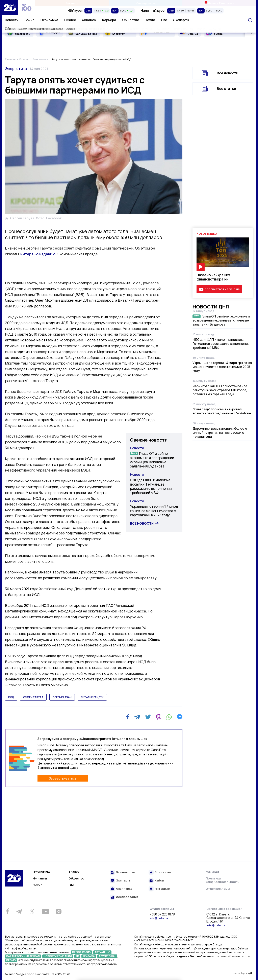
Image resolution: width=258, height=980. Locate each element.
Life (164, 20)
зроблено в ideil (242, 974)
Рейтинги (72, 3)
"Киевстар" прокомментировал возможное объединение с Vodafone (222, 411)
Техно (150, 20)
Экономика (49, 20)
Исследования (127, 897)
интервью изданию (38, 254)
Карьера (109, 20)
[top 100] (27, 8)
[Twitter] (148, 717)
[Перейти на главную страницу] (10, 8)
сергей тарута (33, 697)
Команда (212, 872)
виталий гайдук (92, 697)
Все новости (142, 523)
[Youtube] (45, 911)
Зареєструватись (63, 778)
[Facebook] (128, 717)
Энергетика (16, 69)
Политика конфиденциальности (223, 880)
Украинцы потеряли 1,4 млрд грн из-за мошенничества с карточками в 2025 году (154, 511)
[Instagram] (59, 911)
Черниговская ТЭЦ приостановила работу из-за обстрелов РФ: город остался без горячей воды (220, 390)
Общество (131, 20)
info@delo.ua (216, 925)
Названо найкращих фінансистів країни (213, 277)
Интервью (162, 889)
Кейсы (159, 881)
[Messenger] (180, 717)
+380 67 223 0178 (162, 914)
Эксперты (181, 20)
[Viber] (159, 717)
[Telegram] (137, 717)
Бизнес (70, 20)
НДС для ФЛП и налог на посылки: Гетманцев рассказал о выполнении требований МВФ (151, 486)
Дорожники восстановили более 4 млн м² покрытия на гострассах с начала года (220, 432)
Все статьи (226, 89)
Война (30, 20)
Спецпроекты (146, 3)
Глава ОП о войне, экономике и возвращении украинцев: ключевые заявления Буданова (152, 460)
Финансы (89, 20)
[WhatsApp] (169, 717)
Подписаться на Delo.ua (222, 289)
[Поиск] (250, 20)
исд (11, 697)
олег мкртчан (62, 697)
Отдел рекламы (218, 889)
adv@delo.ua (159, 918)
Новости (12, 20)
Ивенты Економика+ (219, 3)
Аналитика (124, 889)
